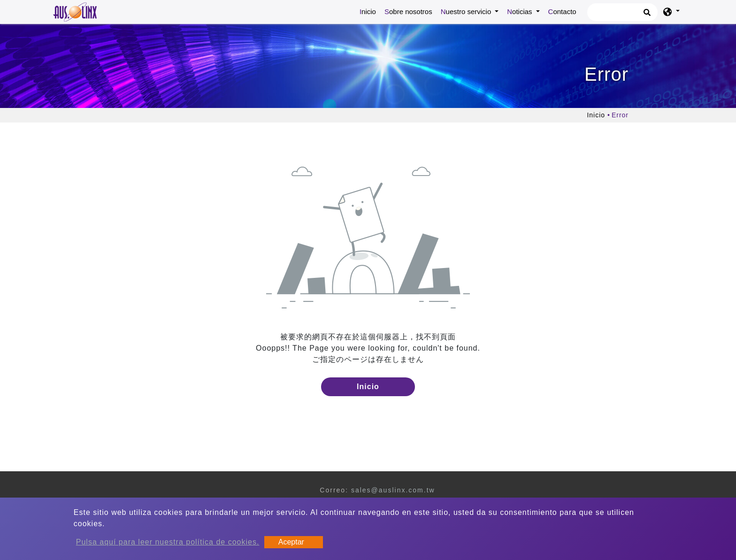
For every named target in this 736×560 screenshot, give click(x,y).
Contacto (562, 12)
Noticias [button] (521, 12)
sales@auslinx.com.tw (393, 490)
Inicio (370, 11)
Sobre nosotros (408, 12)
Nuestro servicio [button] (467, 12)
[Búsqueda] (622, 12)
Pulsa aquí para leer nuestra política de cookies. (168, 542)
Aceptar (291, 542)
